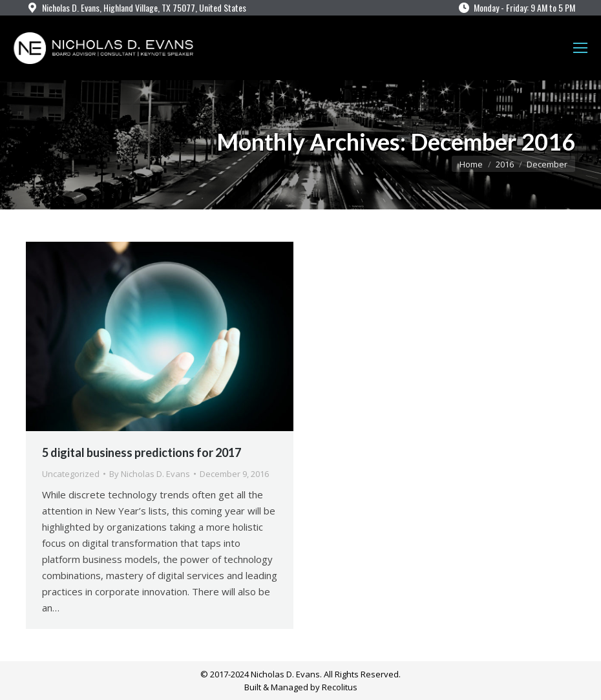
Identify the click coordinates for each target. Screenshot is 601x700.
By (150, 474)
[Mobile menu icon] (580, 48)
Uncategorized (71, 474)
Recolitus (340, 687)
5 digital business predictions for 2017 (142, 452)
